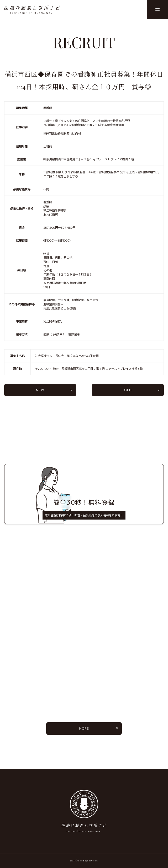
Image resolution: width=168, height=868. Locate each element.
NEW (40, 390)
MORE (84, 728)
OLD (128, 390)
